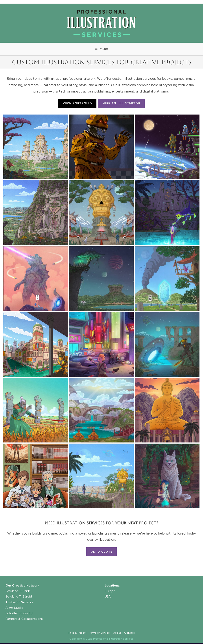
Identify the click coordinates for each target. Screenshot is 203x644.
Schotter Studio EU (19, 614)
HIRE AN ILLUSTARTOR (121, 104)
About (117, 633)
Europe (110, 592)
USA (108, 597)
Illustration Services (19, 603)
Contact (129, 633)
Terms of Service (99, 633)
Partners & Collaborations (24, 619)
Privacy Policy (77, 633)
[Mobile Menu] (102, 49)
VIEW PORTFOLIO (77, 104)
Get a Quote (101, 552)
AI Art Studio (14, 608)
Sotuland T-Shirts (18, 592)
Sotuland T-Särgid (19, 597)
